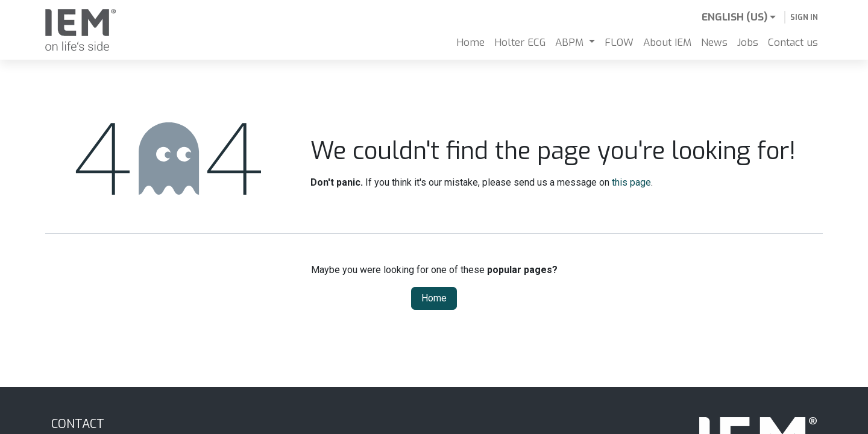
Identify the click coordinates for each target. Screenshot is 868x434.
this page (631, 182)
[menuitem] (470, 43)
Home (434, 298)
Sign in (804, 17)
